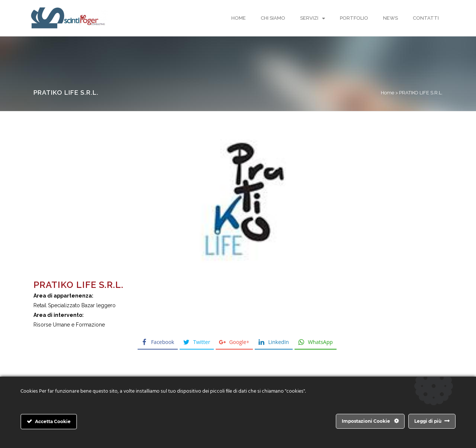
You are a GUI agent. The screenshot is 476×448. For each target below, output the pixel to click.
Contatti (426, 18)
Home (239, 18)
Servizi (313, 18)
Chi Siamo (273, 18)
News (390, 18)
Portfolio (354, 18)
